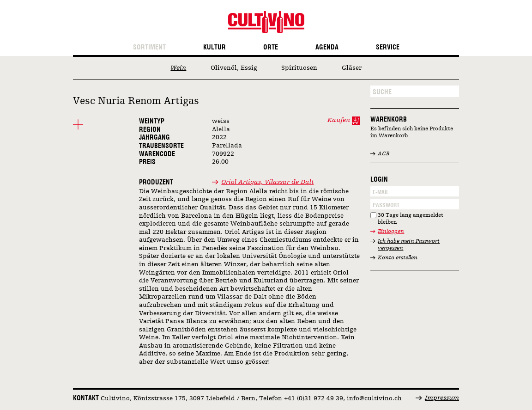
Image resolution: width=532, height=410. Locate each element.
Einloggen (391, 232)
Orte (271, 47)
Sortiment (149, 47)
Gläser (352, 68)
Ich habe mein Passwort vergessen (409, 245)
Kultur (215, 47)
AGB (384, 154)
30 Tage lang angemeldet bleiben (411, 219)
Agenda (327, 47)
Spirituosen (299, 68)
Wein (178, 68)
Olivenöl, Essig (234, 68)
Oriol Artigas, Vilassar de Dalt (267, 182)
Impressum (442, 398)
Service (388, 47)
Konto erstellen (398, 258)
